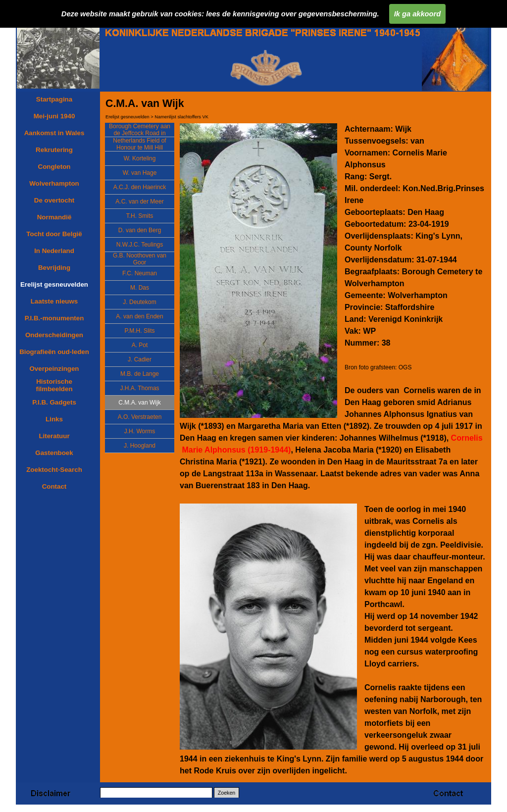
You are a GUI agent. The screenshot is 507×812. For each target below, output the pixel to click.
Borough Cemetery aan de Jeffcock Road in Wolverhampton (140, 133)
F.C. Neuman (140, 273)
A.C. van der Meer (139, 202)
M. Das (140, 288)
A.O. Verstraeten (140, 417)
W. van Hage (140, 173)
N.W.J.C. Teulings (140, 245)
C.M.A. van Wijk (139, 403)
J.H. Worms (140, 431)
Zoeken (227, 793)
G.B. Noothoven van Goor (140, 259)
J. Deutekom (139, 302)
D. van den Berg (140, 230)
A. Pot (140, 345)
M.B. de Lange (140, 374)
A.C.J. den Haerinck (140, 187)
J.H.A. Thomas (139, 388)
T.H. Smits (140, 216)
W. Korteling (140, 158)
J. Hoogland (140, 446)
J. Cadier (140, 359)
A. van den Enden (139, 316)
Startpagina (54, 99)
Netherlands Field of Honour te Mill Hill (139, 144)
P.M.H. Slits (139, 331)
